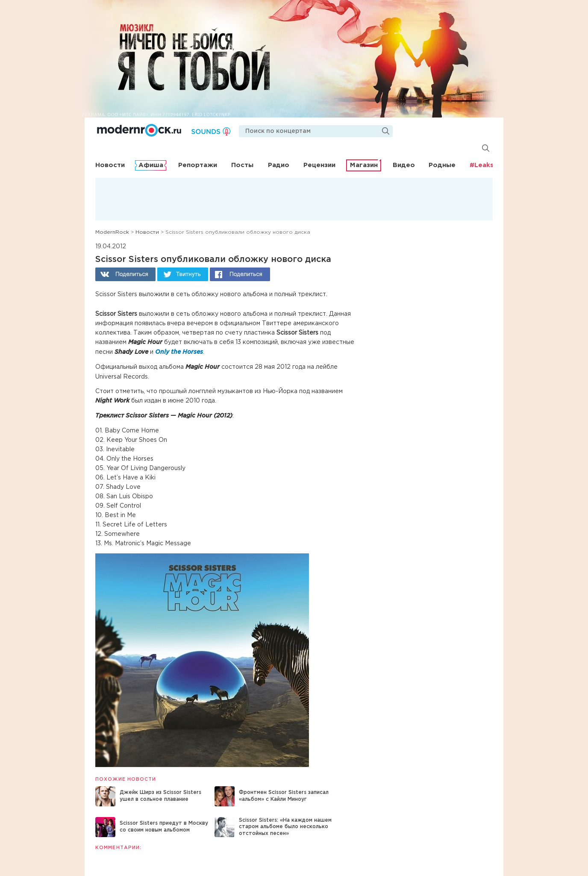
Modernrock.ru (139, 130)
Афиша (151, 165)
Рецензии (319, 165)
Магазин (364, 165)
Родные (442, 165)
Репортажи (198, 165)
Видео (404, 165)
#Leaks (482, 165)
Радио (279, 165)
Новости (110, 165)
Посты (242, 165)
